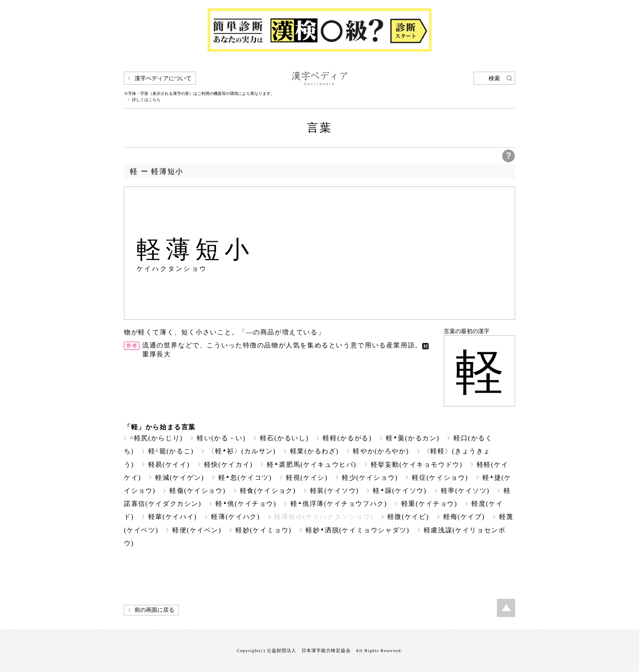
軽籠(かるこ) (171, 451)
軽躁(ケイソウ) (400, 491)
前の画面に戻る (154, 610)
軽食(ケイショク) (268, 491)
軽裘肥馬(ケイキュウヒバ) (312, 464)
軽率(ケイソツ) (465, 491)
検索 (494, 78)
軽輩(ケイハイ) (173, 517)
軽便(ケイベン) (197, 530)
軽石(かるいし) (284, 438)
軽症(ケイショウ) (440, 478)
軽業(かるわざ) (315, 451)
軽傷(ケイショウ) (197, 491)
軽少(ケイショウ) (370, 478)
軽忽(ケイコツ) (245, 478)
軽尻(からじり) (156, 438)
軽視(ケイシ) (307, 478)
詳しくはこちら (146, 100)
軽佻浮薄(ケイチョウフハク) (339, 504)
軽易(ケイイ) (169, 464)
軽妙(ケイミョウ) (263, 530)
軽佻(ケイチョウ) (246, 504)
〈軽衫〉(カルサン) (242, 451)
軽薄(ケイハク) (236, 517)
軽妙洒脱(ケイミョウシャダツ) (358, 530)
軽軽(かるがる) (347, 438)
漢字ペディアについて (163, 78)
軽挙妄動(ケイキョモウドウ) (417, 464)
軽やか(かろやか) (381, 451)
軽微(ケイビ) (408, 517)
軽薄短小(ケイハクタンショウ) (324, 517)
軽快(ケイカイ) (229, 464)
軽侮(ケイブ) (464, 517)
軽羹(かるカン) (413, 438)
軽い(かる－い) (221, 438)
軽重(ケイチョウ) (429, 504)
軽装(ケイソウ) (335, 491)
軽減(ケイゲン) (180, 478)
